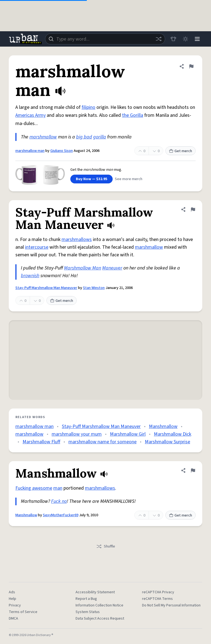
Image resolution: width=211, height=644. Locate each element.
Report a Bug (86, 599)
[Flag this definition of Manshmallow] (193, 470)
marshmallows (77, 239)
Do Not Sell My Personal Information (171, 605)
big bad (84, 137)
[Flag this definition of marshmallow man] (191, 66)
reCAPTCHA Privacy (158, 592)
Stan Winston (94, 288)
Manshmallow (163, 426)
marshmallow (43, 137)
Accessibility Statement (95, 592)
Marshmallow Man (83, 268)
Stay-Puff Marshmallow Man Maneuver (46, 288)
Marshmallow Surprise (167, 442)
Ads (12, 592)
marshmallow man (30, 151)
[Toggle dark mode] (185, 39)
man (58, 488)
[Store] (173, 39)
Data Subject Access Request (100, 619)
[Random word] (158, 39)
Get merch (181, 151)
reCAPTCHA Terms (157, 599)
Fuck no (59, 501)
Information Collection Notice (99, 605)
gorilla (100, 137)
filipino (88, 107)
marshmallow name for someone (102, 442)
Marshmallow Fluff (41, 442)
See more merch (129, 179)
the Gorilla (133, 115)
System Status (88, 612)
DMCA (13, 619)
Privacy (15, 605)
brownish (30, 276)
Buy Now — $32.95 (91, 179)
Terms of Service (23, 612)
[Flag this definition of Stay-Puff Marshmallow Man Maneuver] (193, 209)
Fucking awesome (34, 488)
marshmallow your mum (77, 434)
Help (13, 599)
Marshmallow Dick (173, 434)
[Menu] (197, 39)
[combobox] (105, 39)
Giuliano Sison (62, 151)
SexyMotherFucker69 (61, 515)
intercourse (37, 247)
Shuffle (106, 546)
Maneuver (112, 268)
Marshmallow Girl (128, 434)
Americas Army (30, 115)
